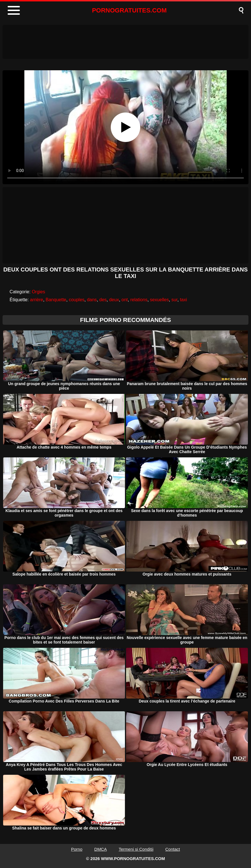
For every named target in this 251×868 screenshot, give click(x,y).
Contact (173, 849)
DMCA (101, 849)
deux (114, 300)
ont (125, 300)
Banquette (56, 300)
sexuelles (159, 300)
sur (174, 300)
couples (77, 300)
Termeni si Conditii (136, 849)
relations (139, 300)
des (103, 300)
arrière (37, 300)
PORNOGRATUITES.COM (129, 10)
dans (92, 300)
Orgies (38, 292)
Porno (77, 849)
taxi (183, 300)
